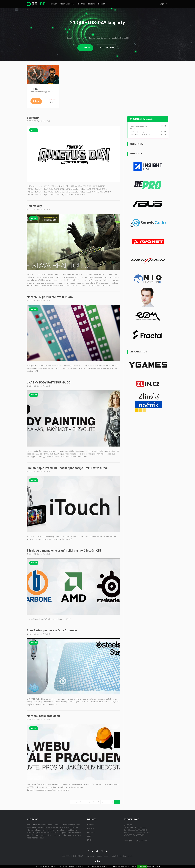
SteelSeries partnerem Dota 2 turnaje (52, 630)
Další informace (154, 866)
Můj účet (163, 4)
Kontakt (102, 4)
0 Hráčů (36, 101)
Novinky (53, 4)
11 (117, 802)
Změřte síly (34, 206)
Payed (89, 840)
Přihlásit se (85, 48)
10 (112, 802)
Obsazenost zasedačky (140, 134)
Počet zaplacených (138, 132)
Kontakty (91, 832)
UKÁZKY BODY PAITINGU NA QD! (49, 382)
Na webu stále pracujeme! (44, 716)
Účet (89, 836)
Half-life (34, 89)
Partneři (82, 4)
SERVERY (33, 118)
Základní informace (106, 48)
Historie (92, 4)
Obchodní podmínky (125, 856)
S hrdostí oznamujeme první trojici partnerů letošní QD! (64, 551)
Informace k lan (67, 4)
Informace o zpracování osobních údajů (100, 856)
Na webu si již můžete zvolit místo (50, 297)
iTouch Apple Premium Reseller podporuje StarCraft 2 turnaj (67, 468)
